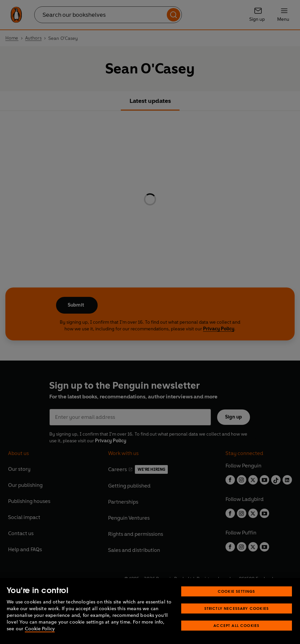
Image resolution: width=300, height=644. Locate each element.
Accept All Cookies (236, 625)
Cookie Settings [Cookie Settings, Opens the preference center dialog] (237, 591)
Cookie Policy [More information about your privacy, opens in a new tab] (40, 629)
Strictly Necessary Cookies (237, 608)
